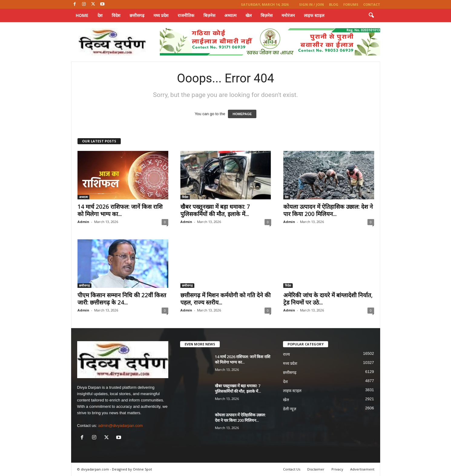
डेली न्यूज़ (290, 409)
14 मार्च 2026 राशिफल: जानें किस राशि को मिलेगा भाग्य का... (120, 210)
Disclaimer (316, 469)
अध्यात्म (230, 15)
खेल (249, 15)
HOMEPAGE (242, 114)
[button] (371, 15)
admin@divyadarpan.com (120, 426)
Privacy (337, 469)
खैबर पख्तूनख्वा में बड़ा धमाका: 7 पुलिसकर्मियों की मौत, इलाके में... (215, 210)
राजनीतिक (186, 15)
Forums (351, 4)
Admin (83, 222)
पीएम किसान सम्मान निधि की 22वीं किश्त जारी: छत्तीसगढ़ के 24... (122, 299)
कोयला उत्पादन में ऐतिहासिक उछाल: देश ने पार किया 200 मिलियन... (328, 210)
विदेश (116, 15)
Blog (334, 4)
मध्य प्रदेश (161, 15)
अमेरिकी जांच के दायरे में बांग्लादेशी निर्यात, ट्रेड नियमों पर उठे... (328, 299)
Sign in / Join (311, 4)
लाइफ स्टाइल (314, 15)
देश (100, 15)
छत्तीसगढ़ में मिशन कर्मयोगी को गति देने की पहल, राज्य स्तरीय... (225, 299)
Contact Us (292, 469)
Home (82, 15)
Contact (372, 4)
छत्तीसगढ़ (137, 15)
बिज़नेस (209, 15)
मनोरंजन (288, 15)
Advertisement (362, 469)
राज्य (286, 354)
